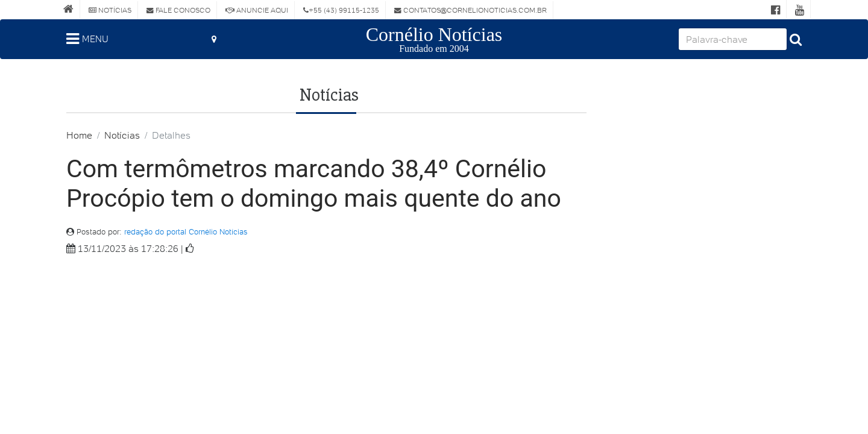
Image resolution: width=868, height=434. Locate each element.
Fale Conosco (178, 10)
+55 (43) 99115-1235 (341, 10)
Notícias (110, 10)
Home (79, 135)
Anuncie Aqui (257, 10)
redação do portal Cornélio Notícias (186, 232)
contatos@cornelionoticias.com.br (470, 10)
